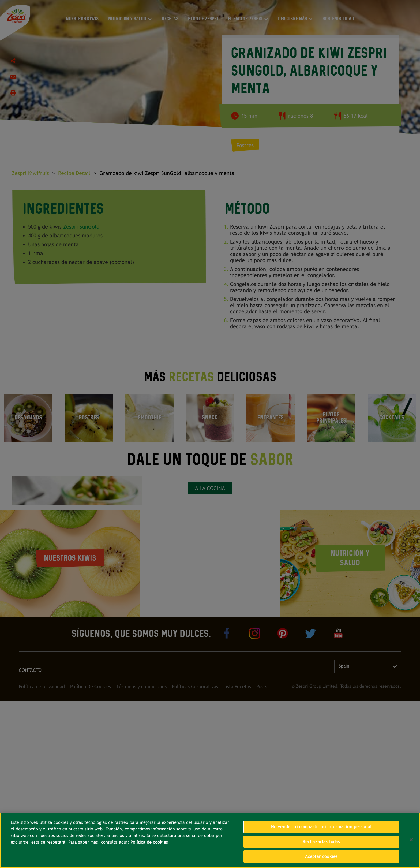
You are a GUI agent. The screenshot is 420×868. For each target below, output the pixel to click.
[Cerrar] (411, 840)
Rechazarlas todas (321, 842)
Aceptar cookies (321, 856)
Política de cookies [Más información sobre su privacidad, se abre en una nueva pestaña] (149, 842)
